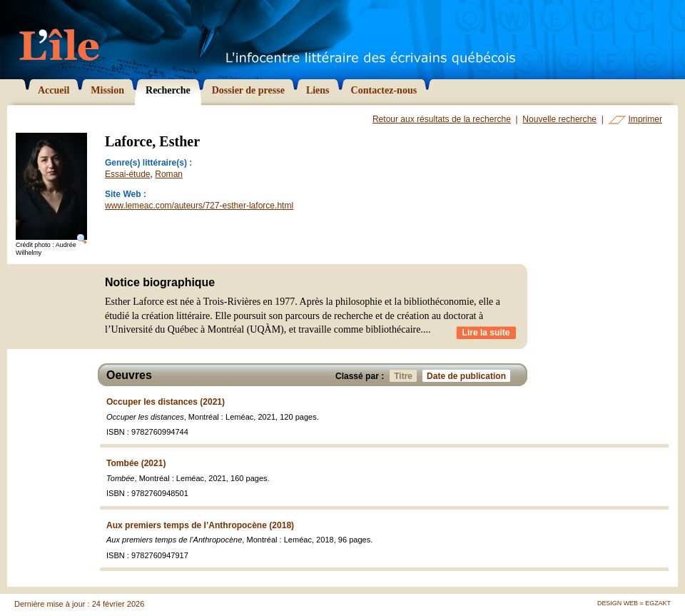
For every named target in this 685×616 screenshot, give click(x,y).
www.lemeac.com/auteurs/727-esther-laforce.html (199, 206)
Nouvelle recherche (559, 119)
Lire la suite (486, 333)
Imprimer (645, 119)
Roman (169, 174)
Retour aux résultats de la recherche (442, 119)
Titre (405, 376)
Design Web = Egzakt (634, 603)
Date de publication (468, 376)
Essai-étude (128, 174)
